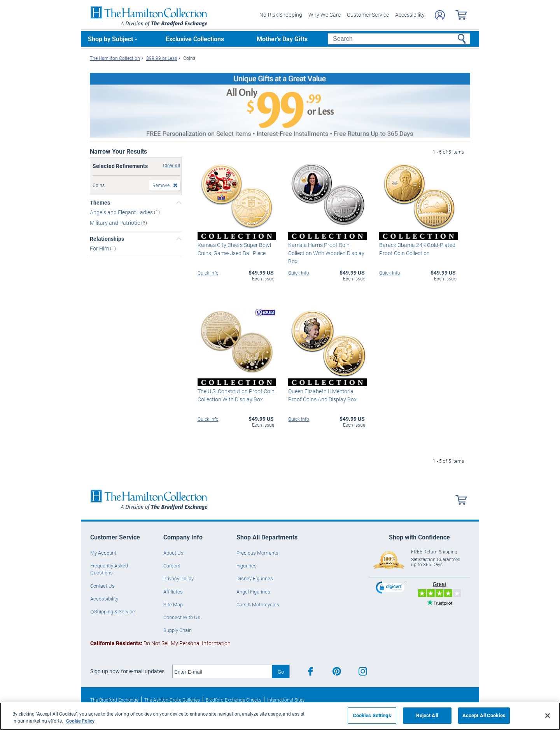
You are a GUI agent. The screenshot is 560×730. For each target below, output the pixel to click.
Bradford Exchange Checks (234, 700)
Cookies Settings (372, 715)
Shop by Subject (110, 39)
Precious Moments (257, 553)
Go (281, 672)
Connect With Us (182, 617)
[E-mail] (222, 672)
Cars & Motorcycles (258, 604)
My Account (103, 553)
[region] (280, 716)
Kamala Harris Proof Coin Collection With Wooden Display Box (326, 253)
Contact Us (102, 586)
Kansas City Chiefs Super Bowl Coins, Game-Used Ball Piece (234, 249)
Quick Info (208, 273)
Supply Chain (178, 630)
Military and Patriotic (115, 223)
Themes (100, 203)
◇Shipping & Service (113, 611)
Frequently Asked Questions (109, 569)
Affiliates (173, 592)
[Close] (548, 716)
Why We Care (325, 15)
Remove (161, 185)
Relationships (107, 239)
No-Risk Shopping (281, 15)
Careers (172, 565)
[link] (391, 589)
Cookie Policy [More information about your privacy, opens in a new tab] (80, 721)
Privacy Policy (178, 578)
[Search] (399, 39)
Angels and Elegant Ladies (122, 212)
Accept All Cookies (484, 715)
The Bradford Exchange (114, 700)
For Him (100, 248)
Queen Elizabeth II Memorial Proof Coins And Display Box (322, 395)
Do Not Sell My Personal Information (160, 643)
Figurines (247, 565)
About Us (173, 553)
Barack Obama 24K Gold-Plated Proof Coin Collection (417, 249)
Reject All (427, 715)
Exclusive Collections (195, 39)
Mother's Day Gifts (282, 39)
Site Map (173, 604)
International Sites (286, 700)
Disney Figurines (255, 578)
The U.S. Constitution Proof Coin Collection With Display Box (236, 395)
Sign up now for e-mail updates (127, 671)
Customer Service (368, 15)
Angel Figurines (253, 592)
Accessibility (410, 15)
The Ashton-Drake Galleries (172, 700)
